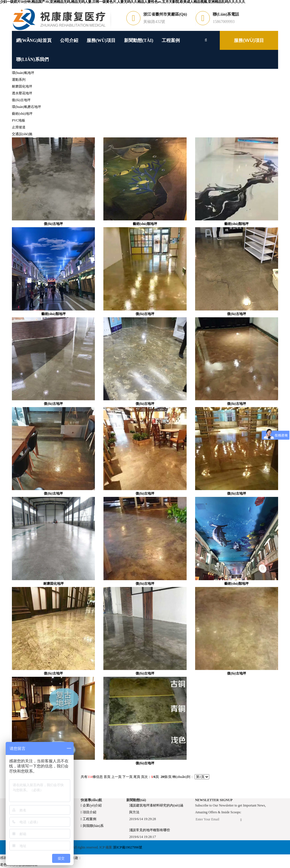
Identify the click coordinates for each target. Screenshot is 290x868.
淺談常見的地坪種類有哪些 (150, 830)
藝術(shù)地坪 (22, 114)
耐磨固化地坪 (22, 86)
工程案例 (171, 40)
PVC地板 (19, 120)
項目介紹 (89, 812)
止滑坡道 (19, 127)
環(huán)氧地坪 (23, 73)
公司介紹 (69, 40)
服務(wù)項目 (101, 40)
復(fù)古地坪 (21, 100)
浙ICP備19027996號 (128, 847)
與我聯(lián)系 (92, 826)
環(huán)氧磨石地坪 (26, 107)
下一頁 (127, 777)
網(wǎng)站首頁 (34, 40)
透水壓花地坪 (22, 93)
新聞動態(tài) (139, 40)
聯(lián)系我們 (32, 59)
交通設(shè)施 (22, 134)
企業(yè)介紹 (91, 805)
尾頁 (137, 777)
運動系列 (19, 80)
